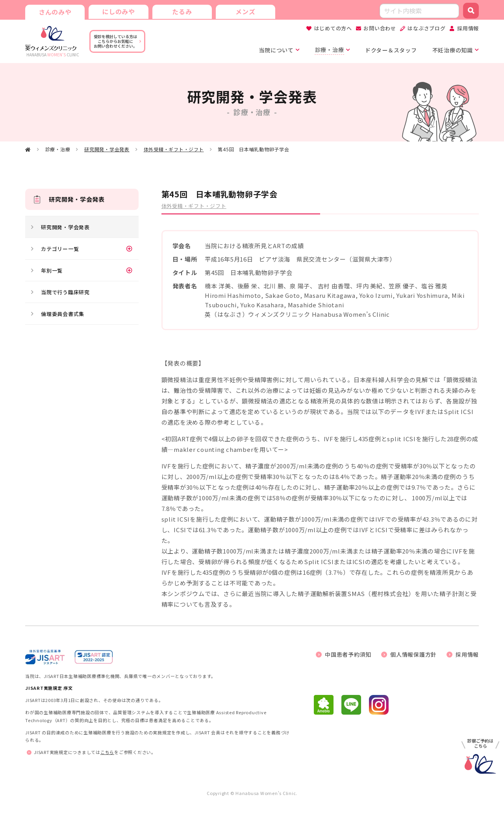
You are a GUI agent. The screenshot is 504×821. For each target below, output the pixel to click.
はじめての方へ (333, 28)
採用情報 (468, 28)
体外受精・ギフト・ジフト (174, 150)
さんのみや (55, 12)
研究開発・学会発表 (107, 150)
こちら (107, 752)
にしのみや (118, 11)
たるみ (181, 11)
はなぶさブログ (426, 28)
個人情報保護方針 (413, 654)
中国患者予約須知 (348, 654)
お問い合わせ (380, 28)
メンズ (244, 11)
